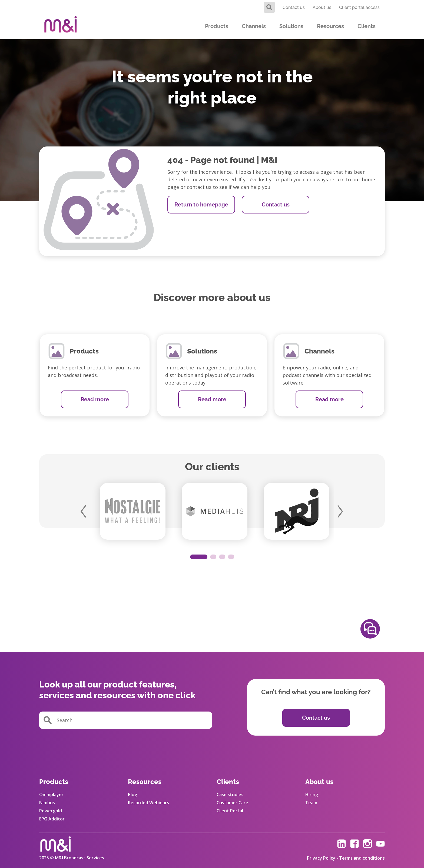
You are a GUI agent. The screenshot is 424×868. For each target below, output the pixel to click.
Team (311, 803)
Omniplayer (51, 794)
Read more (95, 399)
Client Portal (230, 811)
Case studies (230, 794)
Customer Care (232, 803)
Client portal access (359, 7)
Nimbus (47, 803)
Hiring (312, 794)
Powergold (51, 811)
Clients (367, 26)
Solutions (291, 26)
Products (217, 26)
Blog (132, 794)
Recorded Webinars (148, 803)
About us (322, 7)
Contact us (294, 7)
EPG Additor (52, 819)
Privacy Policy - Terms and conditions (346, 858)
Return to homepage (201, 205)
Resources (330, 26)
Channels (254, 26)
